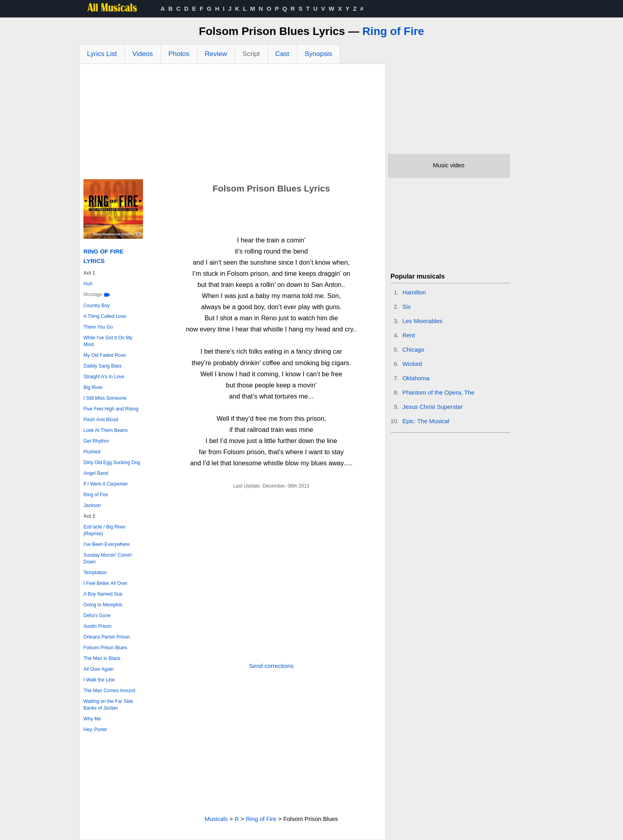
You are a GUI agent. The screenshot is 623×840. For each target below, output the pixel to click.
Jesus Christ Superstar (433, 407)
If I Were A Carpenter (106, 484)
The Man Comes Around (109, 691)
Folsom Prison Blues (105, 648)
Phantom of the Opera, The (439, 392)
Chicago (413, 349)
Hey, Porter (95, 730)
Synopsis (318, 54)
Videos (143, 54)
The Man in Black (102, 658)
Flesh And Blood (101, 420)
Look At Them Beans (105, 430)
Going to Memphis (103, 605)
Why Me (92, 719)
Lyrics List (102, 54)
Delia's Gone (97, 615)
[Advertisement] (232, 124)
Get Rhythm (96, 441)
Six (407, 307)
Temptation (95, 573)
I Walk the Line (99, 680)
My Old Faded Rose (105, 355)
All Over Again (99, 669)
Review (216, 54)
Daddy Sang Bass (103, 366)
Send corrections (272, 666)
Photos (179, 54)
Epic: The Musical (426, 421)
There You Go (98, 327)
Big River (93, 387)
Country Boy (97, 306)
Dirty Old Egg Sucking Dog (112, 463)
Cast (282, 54)
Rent (409, 335)
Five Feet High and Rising (111, 409)
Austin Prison (98, 626)
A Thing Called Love (105, 316)
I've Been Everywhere (106, 544)
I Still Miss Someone (105, 398)
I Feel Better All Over (105, 583)
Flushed (92, 452)
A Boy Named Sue (103, 594)
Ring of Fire (393, 31)
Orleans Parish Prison (107, 637)
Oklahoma (416, 378)
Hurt (88, 284)
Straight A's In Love (104, 377)
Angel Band (96, 473)
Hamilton (414, 292)
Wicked (412, 364)
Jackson (92, 505)
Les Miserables (423, 321)
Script (251, 54)
